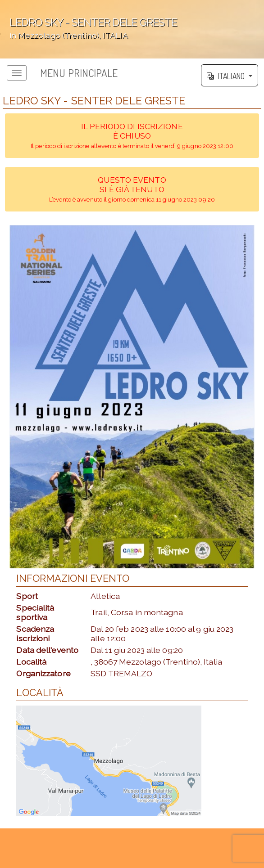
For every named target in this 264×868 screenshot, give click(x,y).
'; (132, 29)
